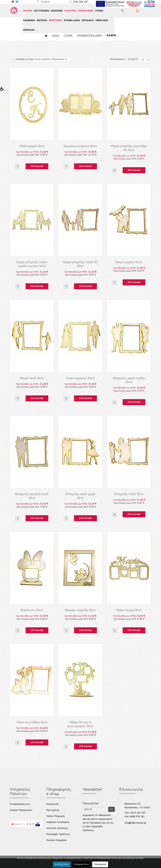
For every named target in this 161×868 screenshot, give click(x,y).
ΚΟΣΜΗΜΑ (29, 20)
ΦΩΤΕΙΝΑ (42, 20)
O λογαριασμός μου (20, 804)
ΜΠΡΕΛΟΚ (29, 30)
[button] (43, 2)
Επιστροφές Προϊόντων (58, 834)
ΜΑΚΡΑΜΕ (57, 11)
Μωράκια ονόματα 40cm (80, 146)
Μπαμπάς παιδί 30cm (129, 494)
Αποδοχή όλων (62, 864)
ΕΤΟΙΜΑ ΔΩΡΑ (72, 20)
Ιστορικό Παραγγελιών (21, 810)
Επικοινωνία (52, 804)
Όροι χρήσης (53, 810)
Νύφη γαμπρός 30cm (80, 378)
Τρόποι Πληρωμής (56, 816)
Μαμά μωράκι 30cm (129, 262)
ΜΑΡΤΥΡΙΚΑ (56, 20)
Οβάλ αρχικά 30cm (32, 146)
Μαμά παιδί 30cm (32, 378)
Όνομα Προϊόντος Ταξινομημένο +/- (51, 59)
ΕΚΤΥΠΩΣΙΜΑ (42, 11)
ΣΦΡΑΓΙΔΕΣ (102, 20)
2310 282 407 (80, 2)
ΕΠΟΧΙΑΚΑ (88, 20)
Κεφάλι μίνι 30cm (32, 610)
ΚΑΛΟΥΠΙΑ (70, 11)
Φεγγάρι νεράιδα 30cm (80, 610)
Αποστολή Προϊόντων (57, 828)
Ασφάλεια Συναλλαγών (58, 822)
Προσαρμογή (100, 864)
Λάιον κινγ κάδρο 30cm (32, 722)
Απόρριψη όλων (81, 864)
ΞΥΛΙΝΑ (99, 11)
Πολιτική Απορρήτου (57, 840)
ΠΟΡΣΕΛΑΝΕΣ (86, 11)
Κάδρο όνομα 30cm (129, 610)
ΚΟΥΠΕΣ (28, 11)
